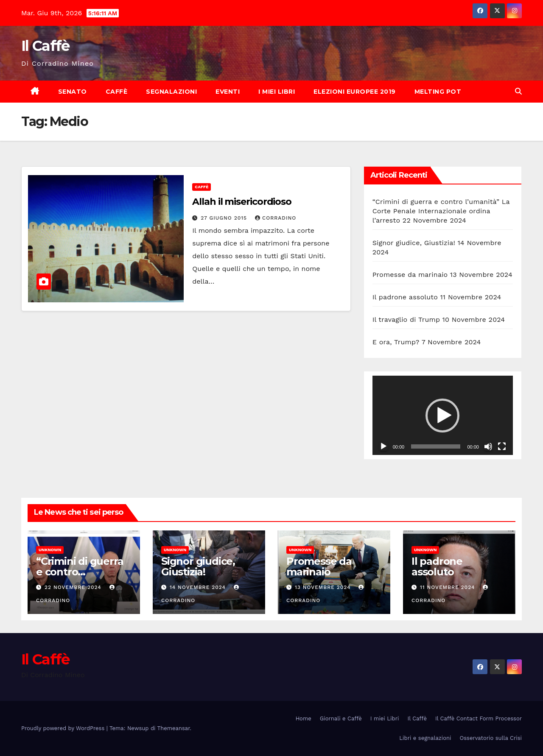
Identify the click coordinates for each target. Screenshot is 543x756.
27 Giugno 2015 (225, 218)
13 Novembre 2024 (324, 587)
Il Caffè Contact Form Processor (479, 718)
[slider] (436, 446)
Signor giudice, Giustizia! (414, 243)
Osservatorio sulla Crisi (491, 738)
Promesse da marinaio (410, 275)
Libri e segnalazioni (425, 738)
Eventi (228, 92)
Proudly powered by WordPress (64, 728)
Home (304, 718)
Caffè (117, 92)
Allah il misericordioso (242, 202)
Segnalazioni (171, 92)
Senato (73, 92)
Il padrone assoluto (405, 297)
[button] (518, 91)
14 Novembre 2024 (199, 587)
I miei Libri (277, 92)
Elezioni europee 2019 (355, 92)
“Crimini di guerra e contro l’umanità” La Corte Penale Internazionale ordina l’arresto (441, 211)
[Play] (383, 446)
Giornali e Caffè (341, 718)
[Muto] (488, 446)
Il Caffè (45, 46)
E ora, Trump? (396, 342)
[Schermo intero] (502, 446)
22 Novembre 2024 (74, 587)
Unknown (50, 550)
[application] (443, 415)
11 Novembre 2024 (448, 587)
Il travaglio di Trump (406, 319)
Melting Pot (438, 92)
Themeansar (174, 728)
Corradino (276, 218)
